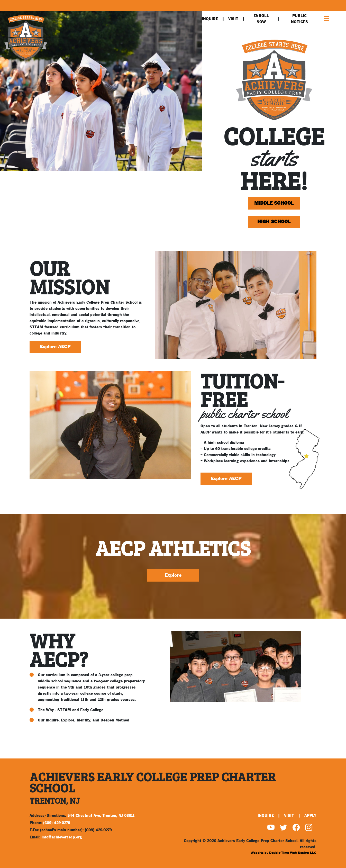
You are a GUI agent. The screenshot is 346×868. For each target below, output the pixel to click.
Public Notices (299, 19)
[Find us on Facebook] (296, 828)
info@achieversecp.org (62, 837)
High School (274, 222)
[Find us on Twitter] (284, 828)
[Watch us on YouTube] (271, 828)
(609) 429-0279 (57, 823)
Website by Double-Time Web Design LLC (284, 853)
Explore (173, 575)
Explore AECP (55, 347)
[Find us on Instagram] (309, 828)
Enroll (261, 19)
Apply (310, 816)
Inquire (210, 19)
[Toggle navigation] (326, 19)
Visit (233, 19)
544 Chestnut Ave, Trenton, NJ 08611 (101, 816)
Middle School (274, 203)
